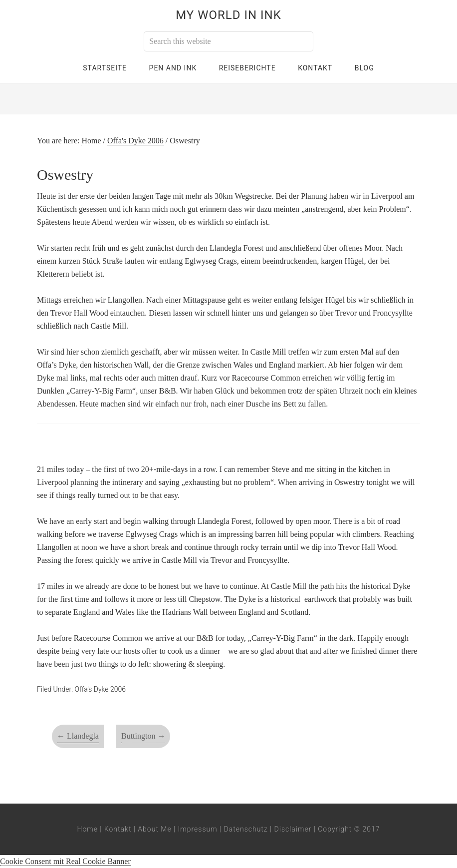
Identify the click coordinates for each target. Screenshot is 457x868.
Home (88, 829)
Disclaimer (293, 829)
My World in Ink (228, 15)
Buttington (143, 736)
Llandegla (78, 736)
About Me (154, 829)
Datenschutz (246, 829)
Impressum (198, 829)
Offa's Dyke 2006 (100, 689)
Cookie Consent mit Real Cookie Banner (65, 861)
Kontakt (118, 829)
